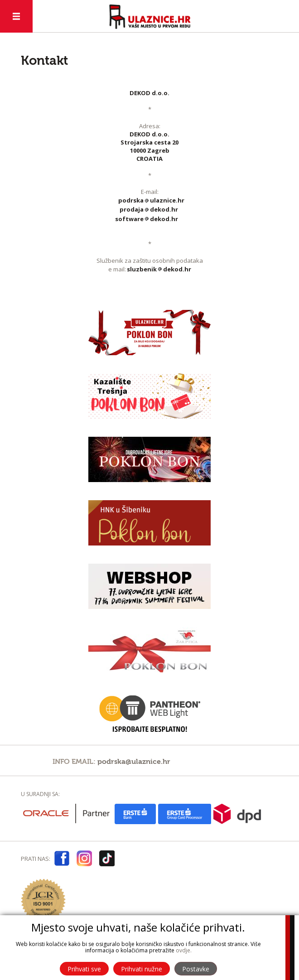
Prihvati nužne (142, 969)
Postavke (196, 969)
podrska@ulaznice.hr (134, 762)
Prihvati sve (84, 969)
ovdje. (184, 950)
